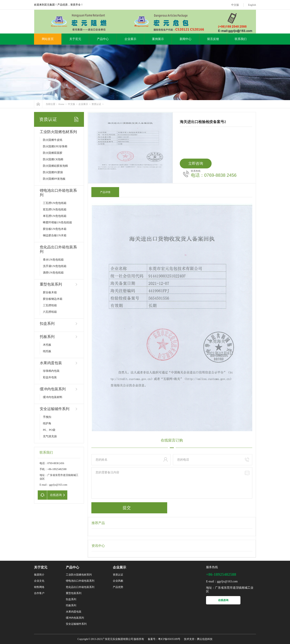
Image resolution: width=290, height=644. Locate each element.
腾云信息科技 (205, 639)
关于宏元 (75, 39)
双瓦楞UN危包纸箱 (55, 209)
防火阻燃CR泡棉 (53, 159)
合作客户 (39, 593)
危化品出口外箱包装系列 (80, 587)
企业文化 (39, 581)
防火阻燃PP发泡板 (54, 179)
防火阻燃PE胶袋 (53, 172)
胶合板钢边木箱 (53, 299)
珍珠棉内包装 (51, 371)
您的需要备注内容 (172, 483)
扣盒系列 (47, 323)
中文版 (235, 5)
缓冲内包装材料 (53, 397)
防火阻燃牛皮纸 (53, 140)
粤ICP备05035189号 (169, 639)
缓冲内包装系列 (53, 389)
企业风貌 (118, 581)
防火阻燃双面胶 (53, 153)
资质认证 (96, 104)
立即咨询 (196, 163)
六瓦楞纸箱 (50, 312)
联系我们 (241, 39)
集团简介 (39, 575)
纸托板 (47, 351)
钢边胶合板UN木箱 (55, 235)
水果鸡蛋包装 (51, 363)
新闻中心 (186, 39)
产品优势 (118, 587)
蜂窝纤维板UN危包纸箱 (57, 222)
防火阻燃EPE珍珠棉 (55, 146)
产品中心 (103, 39)
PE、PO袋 (49, 430)
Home (61, 104)
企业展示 (130, 39)
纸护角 (47, 423)
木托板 (47, 345)
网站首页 (48, 39)
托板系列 (47, 337)
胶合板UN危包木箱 (55, 229)
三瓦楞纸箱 (50, 305)
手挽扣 (47, 417)
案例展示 (158, 39)
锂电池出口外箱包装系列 (80, 581)
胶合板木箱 (50, 292)
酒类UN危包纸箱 (53, 273)
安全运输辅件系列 (55, 409)
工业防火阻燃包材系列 (58, 132)
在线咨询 (223, 600)
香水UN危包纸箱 (53, 260)
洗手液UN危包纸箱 (55, 266)
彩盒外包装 (50, 377)
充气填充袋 (50, 436)
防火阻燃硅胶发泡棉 (55, 166)
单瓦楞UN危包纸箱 (55, 216)
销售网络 (39, 587)
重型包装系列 (51, 284)
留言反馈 (213, 39)
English (252, 5)
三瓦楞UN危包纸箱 (55, 203)
